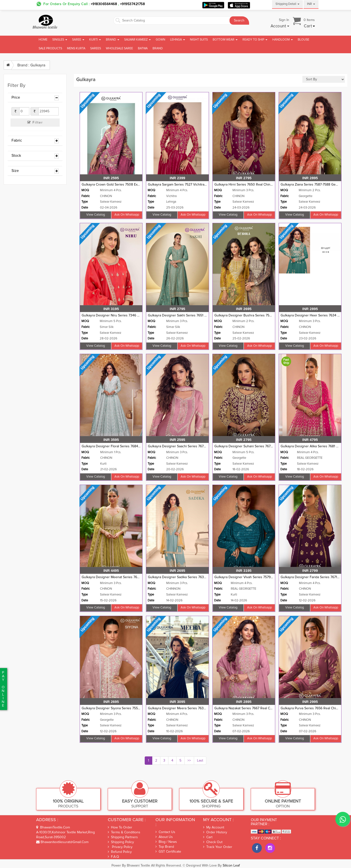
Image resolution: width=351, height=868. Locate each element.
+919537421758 (132, 4)
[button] (280, 26)
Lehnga (178, 40)
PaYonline (3, 689)
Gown (160, 40)
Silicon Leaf (231, 866)
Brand (113, 40)
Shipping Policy (121, 842)
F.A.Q (113, 857)
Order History (215, 832)
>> (189, 761)
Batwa (143, 48)
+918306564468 (104, 4)
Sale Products (50, 48)
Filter (35, 122)
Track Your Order (218, 847)
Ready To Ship (255, 40)
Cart (208, 837)
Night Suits (199, 40)
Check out (213, 842)
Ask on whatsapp (127, 215)
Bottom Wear (225, 40)
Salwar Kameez (137, 40)
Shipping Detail (287, 4)
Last (200, 761)
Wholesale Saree (119, 48)
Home (43, 40)
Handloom (283, 40)
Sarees (96, 48)
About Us (164, 837)
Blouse (303, 40)
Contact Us (165, 832)
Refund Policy (120, 852)
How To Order (120, 827)
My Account (214, 827)
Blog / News (166, 842)
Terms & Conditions (124, 832)
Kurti (95, 40)
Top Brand (165, 847)
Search (239, 21)
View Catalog (96, 215)
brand (158, 48)
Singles (60, 40)
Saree (78, 40)
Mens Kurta (76, 48)
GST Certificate (168, 852)
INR (311, 4)
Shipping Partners (123, 837)
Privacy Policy (120, 847)
